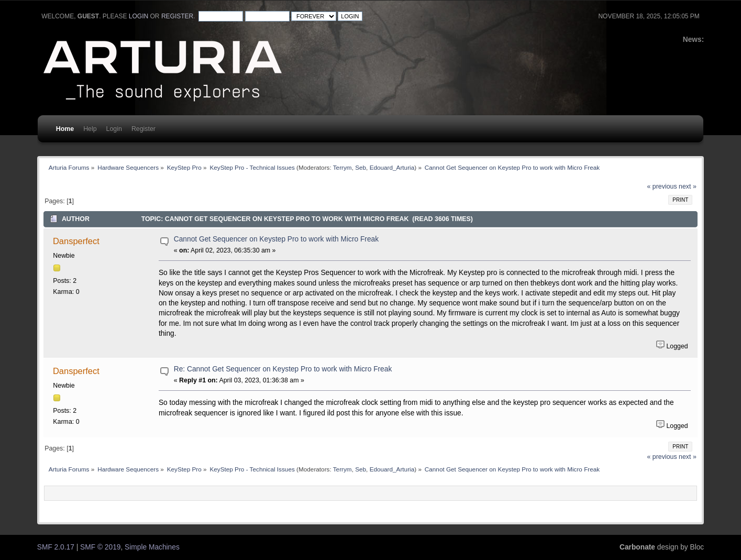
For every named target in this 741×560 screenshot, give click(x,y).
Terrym (342, 167)
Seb (361, 167)
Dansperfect (76, 241)
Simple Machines (152, 547)
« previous (662, 186)
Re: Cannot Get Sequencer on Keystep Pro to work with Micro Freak (283, 369)
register (177, 16)
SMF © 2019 (100, 547)
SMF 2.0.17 (56, 547)
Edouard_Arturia (392, 167)
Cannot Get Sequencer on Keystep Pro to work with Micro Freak (276, 239)
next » (688, 186)
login (139, 16)
